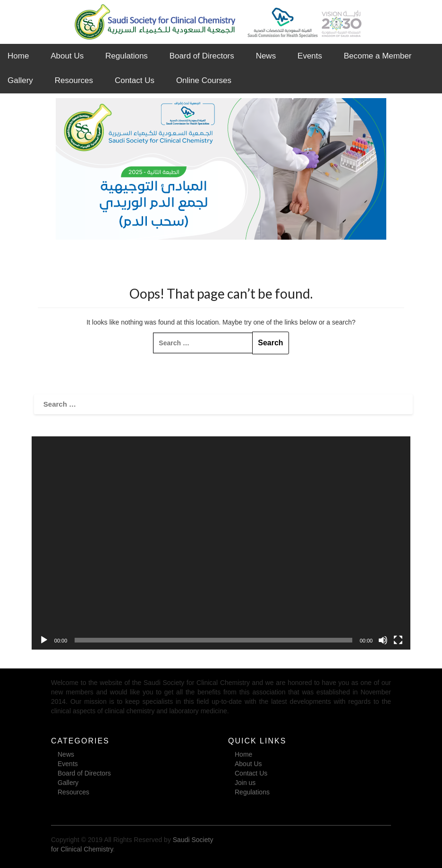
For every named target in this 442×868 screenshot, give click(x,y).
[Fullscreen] (398, 640)
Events (310, 56)
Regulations (127, 56)
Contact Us (135, 80)
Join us (245, 783)
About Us (67, 56)
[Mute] (383, 640)
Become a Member (378, 56)
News (266, 56)
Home (18, 56)
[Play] (44, 640)
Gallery (20, 80)
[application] (221, 543)
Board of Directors (202, 56)
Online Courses (204, 80)
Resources (74, 80)
